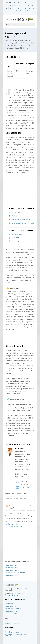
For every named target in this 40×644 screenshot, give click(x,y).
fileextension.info (12, 595)
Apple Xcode (17, 234)
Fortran (17, 115)
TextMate (16, 238)
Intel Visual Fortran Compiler (23, 223)
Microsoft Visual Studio (21, 219)
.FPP (24, 150)
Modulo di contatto (12, 632)
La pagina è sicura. (12, 623)
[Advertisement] (23, 83)
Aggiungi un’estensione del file (16, 635)
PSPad (14, 216)
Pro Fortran (16, 212)
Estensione (11, 565)
